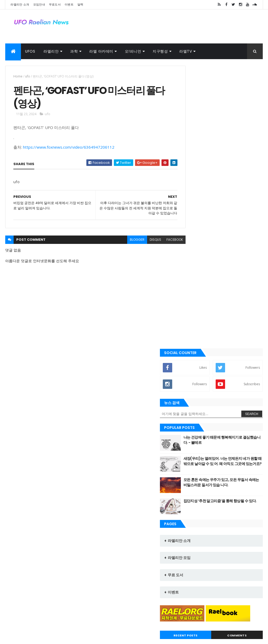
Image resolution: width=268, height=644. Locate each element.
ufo (28, 76)
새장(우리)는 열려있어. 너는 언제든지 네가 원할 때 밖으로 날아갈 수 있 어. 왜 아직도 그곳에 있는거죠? (234, 214)
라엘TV (186, 51)
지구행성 (160, 51)
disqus (144, 241)
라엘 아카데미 (101, 51)
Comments (243, 406)
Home (18, 76)
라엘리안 (51, 51)
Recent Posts (203, 406)
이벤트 (69, 4)
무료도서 (55, 4)
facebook (163, 241)
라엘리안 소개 (20, 4)
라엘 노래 (16, 617)
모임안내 (39, 4)
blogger (126, 241)
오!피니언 (133, 51)
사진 (62, 617)
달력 (80, 4)
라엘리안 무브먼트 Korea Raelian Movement (216, 573)
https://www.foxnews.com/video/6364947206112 (69, 149)
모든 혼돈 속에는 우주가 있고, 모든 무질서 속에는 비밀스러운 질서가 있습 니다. (234, 235)
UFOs (30, 51)
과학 (74, 51)
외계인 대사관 (41, 617)
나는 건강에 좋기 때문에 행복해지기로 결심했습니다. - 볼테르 (234, 190)
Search (252, 164)
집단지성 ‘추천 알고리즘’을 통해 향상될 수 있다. (233, 254)
